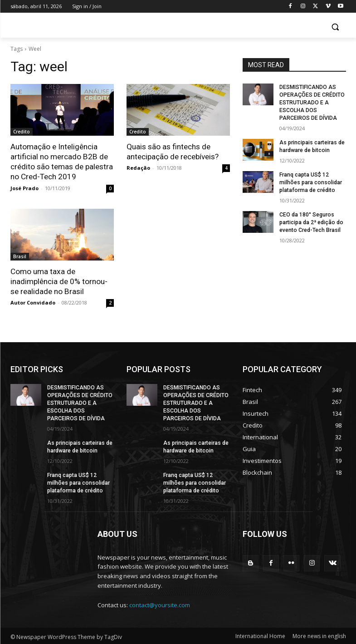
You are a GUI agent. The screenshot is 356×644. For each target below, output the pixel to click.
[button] (335, 27)
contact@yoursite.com (160, 603)
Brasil (20, 256)
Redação (138, 168)
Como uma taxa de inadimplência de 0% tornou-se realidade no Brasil (59, 281)
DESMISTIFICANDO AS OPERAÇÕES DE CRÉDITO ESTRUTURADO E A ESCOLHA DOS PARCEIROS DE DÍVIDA (312, 102)
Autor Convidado (33, 302)
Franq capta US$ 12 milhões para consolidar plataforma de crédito (310, 182)
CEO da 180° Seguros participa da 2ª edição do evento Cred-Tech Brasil (311, 221)
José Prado (24, 188)
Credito (22, 132)
